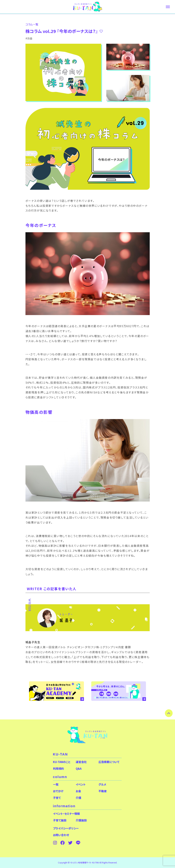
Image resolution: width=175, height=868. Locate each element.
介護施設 (81, 820)
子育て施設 (60, 820)
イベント (81, 784)
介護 (78, 798)
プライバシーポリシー (66, 828)
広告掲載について (109, 762)
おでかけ (58, 791)
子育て (57, 798)
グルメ (102, 784)
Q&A (79, 768)
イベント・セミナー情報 (66, 814)
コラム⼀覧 (32, 24)
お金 (78, 791)
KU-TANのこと (62, 762)
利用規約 (58, 768)
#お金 (29, 38)
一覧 (56, 784)
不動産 (103, 791)
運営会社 (81, 762)
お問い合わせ (61, 835)
